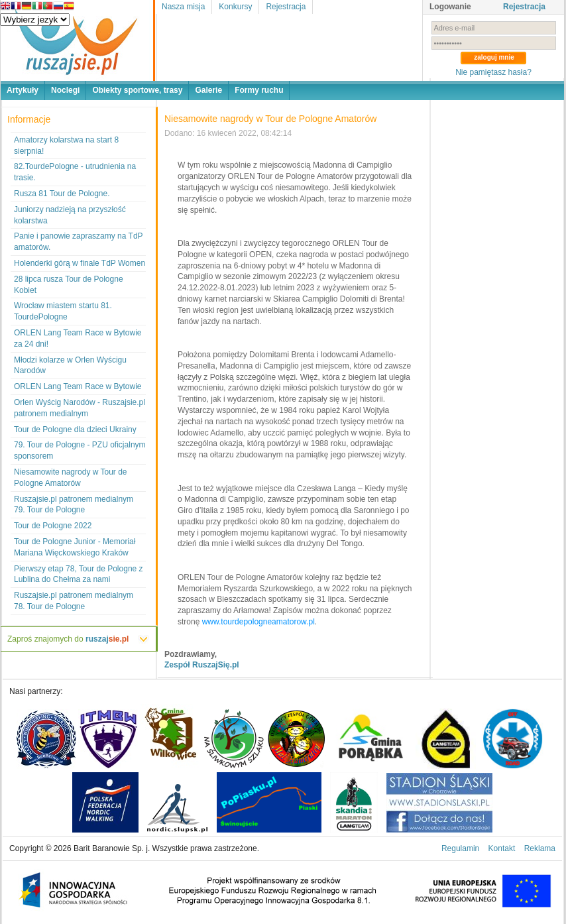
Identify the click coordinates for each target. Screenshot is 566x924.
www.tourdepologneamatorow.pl (258, 622)
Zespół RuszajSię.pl (202, 665)
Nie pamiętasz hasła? (493, 72)
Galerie (208, 90)
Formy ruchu (259, 90)
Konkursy (235, 7)
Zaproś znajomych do (68, 639)
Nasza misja (183, 7)
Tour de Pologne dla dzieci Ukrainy (75, 430)
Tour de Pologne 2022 (53, 526)
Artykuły (23, 90)
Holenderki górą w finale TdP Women (80, 263)
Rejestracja (286, 7)
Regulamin (460, 848)
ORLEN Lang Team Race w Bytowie (78, 386)
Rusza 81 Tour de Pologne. (62, 194)
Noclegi (65, 90)
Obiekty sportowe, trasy (137, 90)
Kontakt (502, 848)
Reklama (540, 848)
